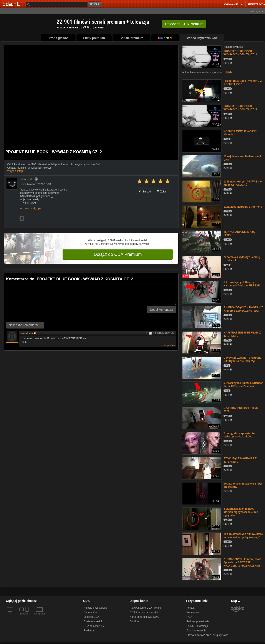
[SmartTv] (27, 616)
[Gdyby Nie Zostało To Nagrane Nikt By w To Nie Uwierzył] (201, 367)
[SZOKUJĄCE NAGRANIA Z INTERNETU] (201, 468)
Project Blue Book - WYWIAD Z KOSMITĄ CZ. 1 (243, 83)
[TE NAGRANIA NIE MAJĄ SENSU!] (201, 241)
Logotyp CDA (91, 617)
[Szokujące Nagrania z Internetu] (201, 216)
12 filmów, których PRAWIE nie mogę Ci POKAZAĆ (243, 183)
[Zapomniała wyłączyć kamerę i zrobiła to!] (201, 267)
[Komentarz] (91, 294)
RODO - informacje (197, 626)
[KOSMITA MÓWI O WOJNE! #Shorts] (201, 141)
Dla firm (134, 621)
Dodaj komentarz (161, 310)
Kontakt (191, 608)
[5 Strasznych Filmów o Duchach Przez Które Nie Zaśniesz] (201, 392)
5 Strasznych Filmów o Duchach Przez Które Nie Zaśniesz (243, 385)
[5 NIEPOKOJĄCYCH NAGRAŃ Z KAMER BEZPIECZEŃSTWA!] (201, 317)
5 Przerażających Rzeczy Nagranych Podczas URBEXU (242, 284)
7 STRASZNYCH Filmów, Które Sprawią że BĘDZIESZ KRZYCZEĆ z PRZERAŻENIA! (242, 562)
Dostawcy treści (93, 621)
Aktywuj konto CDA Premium (146, 608)
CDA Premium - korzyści (144, 612)
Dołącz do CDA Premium (118, 254)
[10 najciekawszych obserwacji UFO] (201, 166)
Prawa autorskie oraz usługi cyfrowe (207, 635)
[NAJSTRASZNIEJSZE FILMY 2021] (201, 418)
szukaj (95, 4)
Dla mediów (90, 612)
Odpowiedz (170, 346)
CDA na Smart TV (94, 626)
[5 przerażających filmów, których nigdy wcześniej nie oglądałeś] (201, 518)
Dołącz (184, 24)
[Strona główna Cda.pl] (12, 4)
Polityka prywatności (198, 621)
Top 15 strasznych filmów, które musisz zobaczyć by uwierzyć (243, 536)
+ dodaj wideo (258, 11)
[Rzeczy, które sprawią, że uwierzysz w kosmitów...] (201, 443)
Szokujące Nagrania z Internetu (243, 207)
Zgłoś (162, 192)
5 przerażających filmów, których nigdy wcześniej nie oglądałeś (241, 512)
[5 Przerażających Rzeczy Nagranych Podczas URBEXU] (201, 292)
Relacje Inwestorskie (96, 608)
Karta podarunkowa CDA (144, 617)
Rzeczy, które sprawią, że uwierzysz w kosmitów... (239, 435)
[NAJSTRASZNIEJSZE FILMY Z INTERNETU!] (201, 342)
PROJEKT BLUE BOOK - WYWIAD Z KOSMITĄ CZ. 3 (240, 53)
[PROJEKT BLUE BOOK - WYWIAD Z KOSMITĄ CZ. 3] (201, 56)
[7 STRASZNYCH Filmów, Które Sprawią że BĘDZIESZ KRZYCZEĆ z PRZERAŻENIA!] (201, 569)
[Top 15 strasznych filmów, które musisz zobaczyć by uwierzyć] (201, 543)
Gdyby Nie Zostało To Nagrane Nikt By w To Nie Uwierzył (242, 359)
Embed (145, 192)
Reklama (89, 631)
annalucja (28, 333)
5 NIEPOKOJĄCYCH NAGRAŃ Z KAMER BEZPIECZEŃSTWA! (243, 309)
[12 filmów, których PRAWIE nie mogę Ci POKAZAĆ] (201, 191)
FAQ (189, 617)
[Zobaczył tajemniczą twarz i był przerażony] (201, 493)
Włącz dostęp (15, 171)
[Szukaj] (56, 4)
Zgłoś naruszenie (196, 631)
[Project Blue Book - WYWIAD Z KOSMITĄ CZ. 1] (201, 90)
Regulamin (193, 612)
